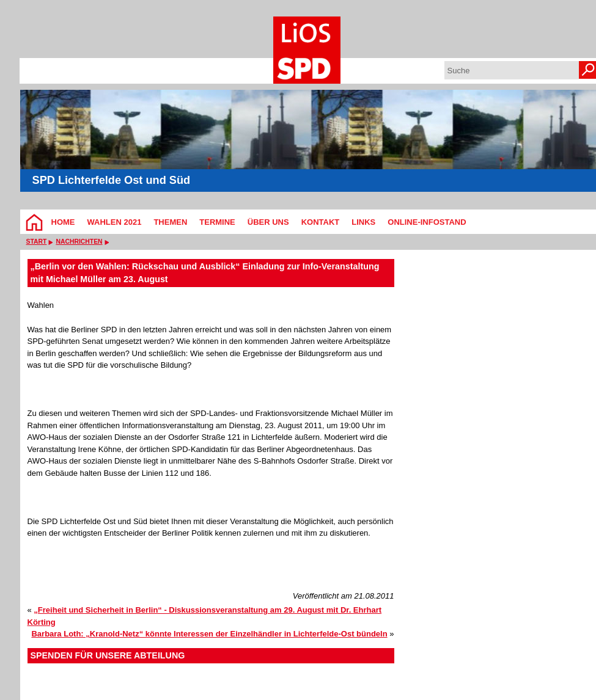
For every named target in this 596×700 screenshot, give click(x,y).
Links (363, 222)
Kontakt (321, 222)
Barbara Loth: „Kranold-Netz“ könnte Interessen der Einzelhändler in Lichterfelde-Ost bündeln (209, 634)
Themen (170, 222)
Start (37, 242)
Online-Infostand (427, 222)
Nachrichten (79, 242)
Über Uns (268, 222)
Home (63, 222)
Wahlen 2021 (115, 222)
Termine (217, 222)
